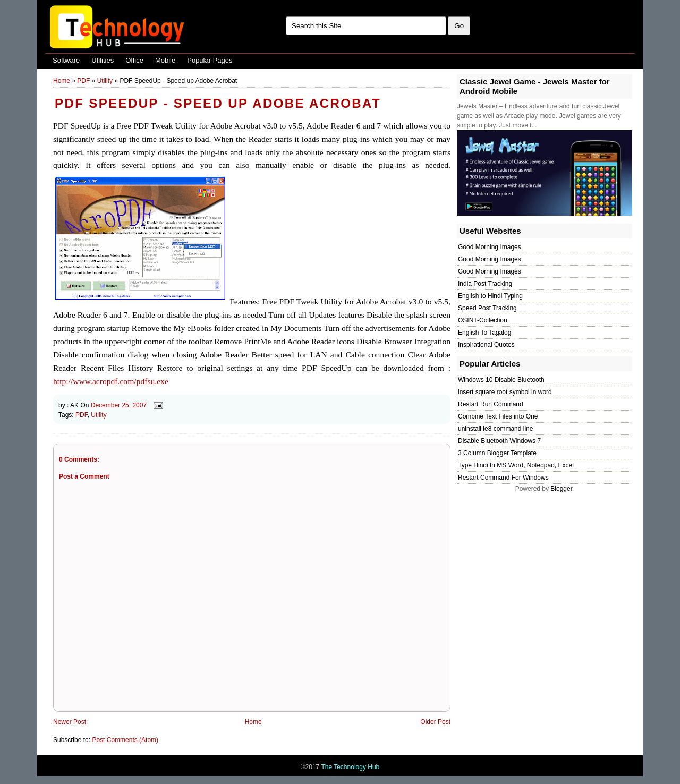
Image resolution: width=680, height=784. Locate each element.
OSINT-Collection (483, 320)
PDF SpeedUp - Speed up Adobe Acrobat (218, 103)
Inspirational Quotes (486, 345)
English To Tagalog (484, 333)
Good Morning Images (490, 247)
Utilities (103, 60)
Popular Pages (210, 60)
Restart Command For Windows (503, 478)
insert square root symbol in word (505, 392)
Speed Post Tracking (487, 308)
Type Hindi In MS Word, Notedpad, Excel (516, 465)
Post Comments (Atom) (125, 740)
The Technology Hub (350, 767)
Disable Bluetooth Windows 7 (499, 441)
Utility (105, 81)
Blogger (561, 489)
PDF (83, 81)
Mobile (165, 60)
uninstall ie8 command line (495, 429)
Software (66, 60)
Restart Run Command (491, 404)
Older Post (435, 722)
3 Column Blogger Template (497, 453)
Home (62, 81)
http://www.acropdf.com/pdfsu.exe (111, 381)
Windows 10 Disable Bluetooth (501, 380)
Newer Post (70, 722)
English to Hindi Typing (490, 296)
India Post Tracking (485, 284)
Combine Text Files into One (498, 416)
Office (134, 60)
